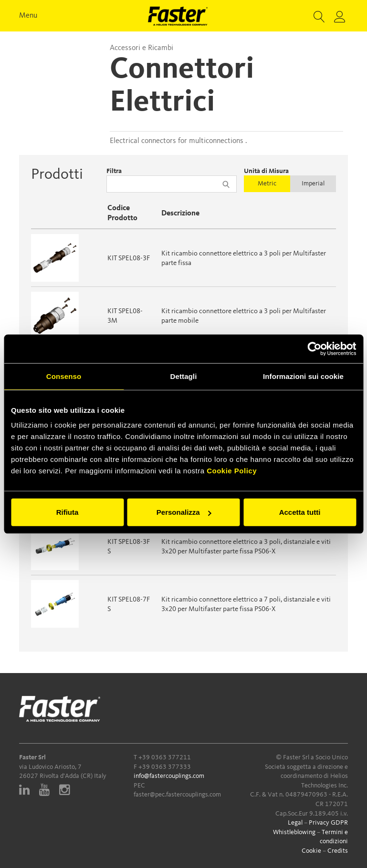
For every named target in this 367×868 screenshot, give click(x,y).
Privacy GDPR (328, 823)
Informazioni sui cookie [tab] (303, 376)
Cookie (311, 851)
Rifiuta (68, 512)
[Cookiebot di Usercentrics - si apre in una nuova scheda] (314, 348)
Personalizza (184, 512)
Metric (267, 184)
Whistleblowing (294, 832)
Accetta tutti (300, 512)
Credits (338, 851)
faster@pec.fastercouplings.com (177, 795)
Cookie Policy (232, 471)
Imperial (313, 184)
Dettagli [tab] (184, 376)
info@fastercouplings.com (169, 776)
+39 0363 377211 (165, 757)
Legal (295, 823)
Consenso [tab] (64, 376)
